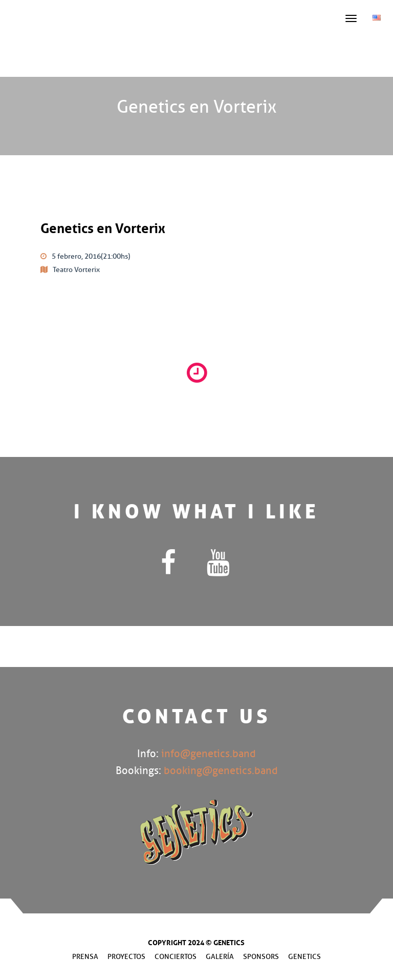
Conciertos (176, 957)
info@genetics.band (209, 754)
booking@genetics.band (221, 771)
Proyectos (126, 957)
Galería (220, 957)
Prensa (85, 957)
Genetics (304, 957)
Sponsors (261, 957)
